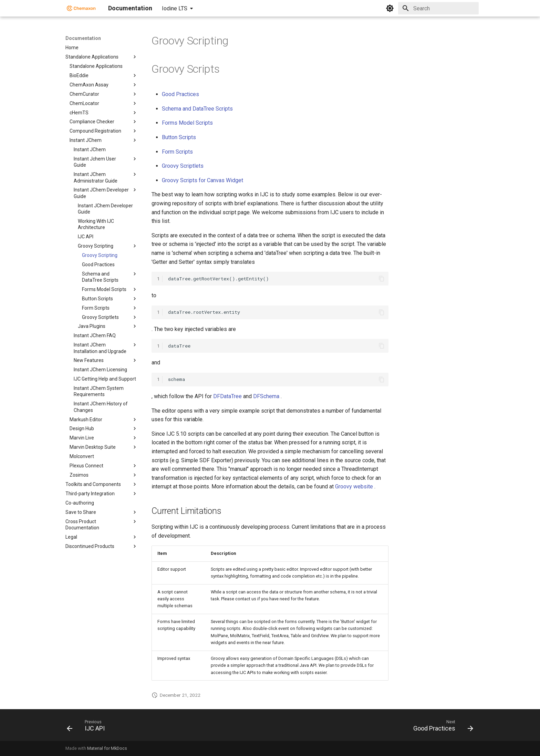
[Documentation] (81, 8)
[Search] (438, 8)
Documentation (83, 38)
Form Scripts (177, 152)
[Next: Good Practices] (441, 727)
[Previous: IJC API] (88, 727)
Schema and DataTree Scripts (197, 109)
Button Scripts (179, 137)
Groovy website (354, 486)
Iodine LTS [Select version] (175, 8)
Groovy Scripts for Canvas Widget (202, 180)
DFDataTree (227, 396)
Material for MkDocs (107, 748)
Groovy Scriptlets (183, 166)
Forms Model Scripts (187, 123)
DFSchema (266, 396)
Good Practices (180, 94)
